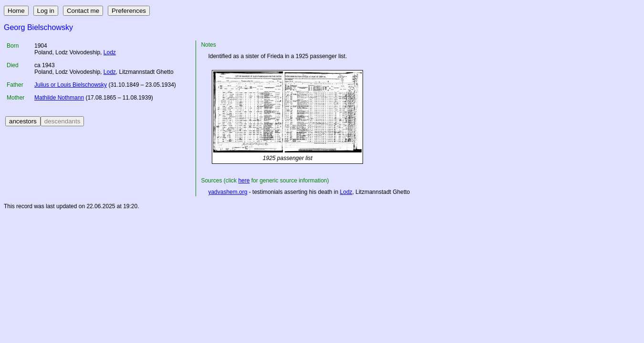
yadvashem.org (228, 192)
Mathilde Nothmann (59, 98)
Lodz (110, 52)
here (244, 181)
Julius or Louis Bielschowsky (71, 85)
